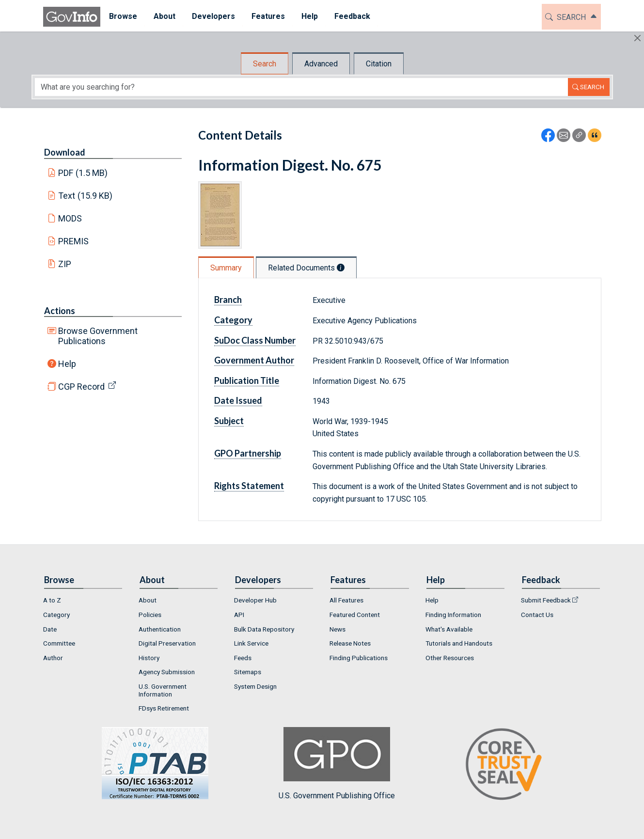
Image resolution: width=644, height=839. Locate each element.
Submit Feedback (546, 600)
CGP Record (81, 387)
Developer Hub (255, 600)
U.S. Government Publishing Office (337, 764)
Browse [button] (123, 16)
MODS (70, 218)
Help (67, 364)
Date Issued (238, 400)
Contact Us (537, 615)
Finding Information (453, 615)
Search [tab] (265, 64)
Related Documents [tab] (306, 268)
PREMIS (73, 241)
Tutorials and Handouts (459, 643)
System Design (255, 686)
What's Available (449, 629)
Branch (228, 300)
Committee (59, 643)
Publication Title (247, 380)
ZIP (65, 264)
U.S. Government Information (163, 690)
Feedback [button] (352, 16)
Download (65, 152)
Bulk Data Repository (264, 629)
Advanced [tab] (321, 64)
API (239, 615)
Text (85, 196)
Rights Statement (249, 486)
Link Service (251, 643)
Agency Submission (167, 672)
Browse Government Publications (98, 336)
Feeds (243, 658)
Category (233, 320)
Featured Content (355, 615)
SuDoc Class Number (255, 340)
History (149, 658)
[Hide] (637, 38)
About (148, 600)
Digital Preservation (167, 643)
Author (53, 658)
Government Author (254, 360)
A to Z (52, 600)
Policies (150, 615)
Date (50, 629)
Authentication (160, 629)
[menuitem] (123, 17)
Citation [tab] (379, 64)
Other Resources (450, 658)
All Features (346, 600)
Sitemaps (248, 672)
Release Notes (350, 643)
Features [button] (268, 16)
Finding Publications (359, 658)
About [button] (164, 16)
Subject (229, 421)
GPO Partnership (248, 453)
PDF (83, 173)
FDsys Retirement (164, 708)
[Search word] (301, 87)
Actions (60, 311)
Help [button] (309, 16)
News (338, 629)
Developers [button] (213, 16)
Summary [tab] (226, 268)
